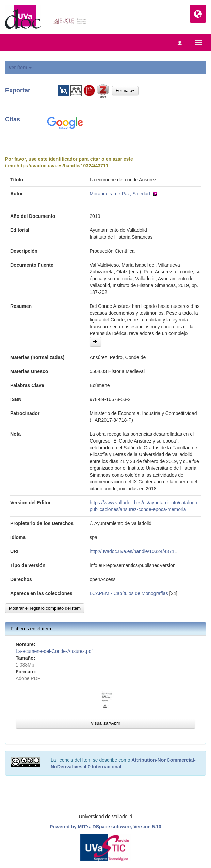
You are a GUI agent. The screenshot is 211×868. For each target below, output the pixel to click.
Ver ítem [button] (20, 68)
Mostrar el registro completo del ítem (45, 608)
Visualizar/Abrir (105, 723)
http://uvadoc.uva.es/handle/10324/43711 (62, 166)
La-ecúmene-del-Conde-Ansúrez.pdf (54, 651)
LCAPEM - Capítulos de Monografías (129, 593)
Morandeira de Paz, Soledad (120, 194)
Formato (125, 91)
